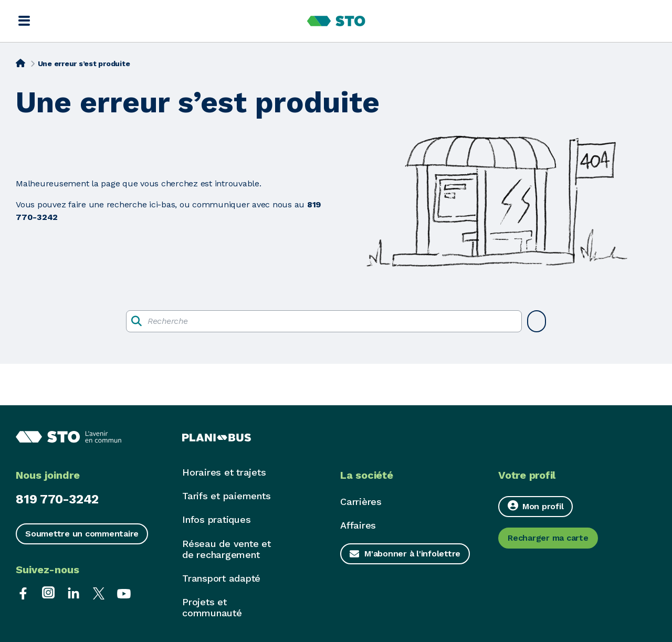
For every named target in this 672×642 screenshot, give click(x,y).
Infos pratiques (216, 519)
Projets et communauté (212, 607)
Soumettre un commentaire (82, 534)
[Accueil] (20, 62)
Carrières (361, 502)
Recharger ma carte (548, 538)
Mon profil (535, 506)
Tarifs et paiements (226, 496)
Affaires (358, 525)
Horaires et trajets (224, 472)
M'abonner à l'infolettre (412, 554)
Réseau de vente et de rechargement (227, 549)
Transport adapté (221, 578)
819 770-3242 (57, 499)
